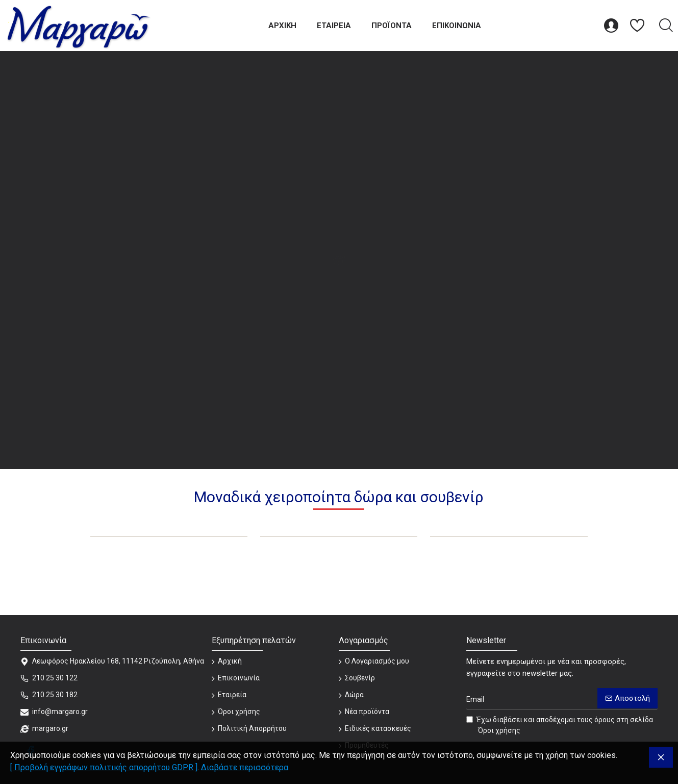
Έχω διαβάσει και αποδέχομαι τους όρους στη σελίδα (560, 726)
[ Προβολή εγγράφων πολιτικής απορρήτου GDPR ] (104, 767)
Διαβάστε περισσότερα (245, 767)
